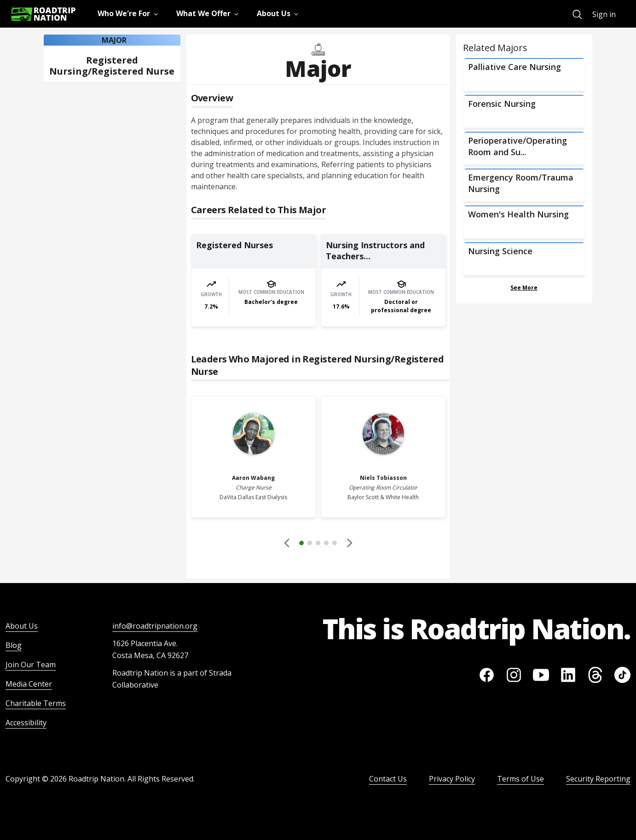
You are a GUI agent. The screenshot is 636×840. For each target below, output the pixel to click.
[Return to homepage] (43, 14)
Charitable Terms (36, 703)
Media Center (29, 684)
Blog (14, 645)
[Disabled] (287, 543)
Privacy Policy (452, 779)
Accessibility (26, 723)
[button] (318, 544)
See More (524, 288)
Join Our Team (31, 665)
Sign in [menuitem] (604, 14)
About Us (22, 626)
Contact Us (388, 779)
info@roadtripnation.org (155, 626)
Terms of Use (520, 779)
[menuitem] (577, 15)
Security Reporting (598, 779)
